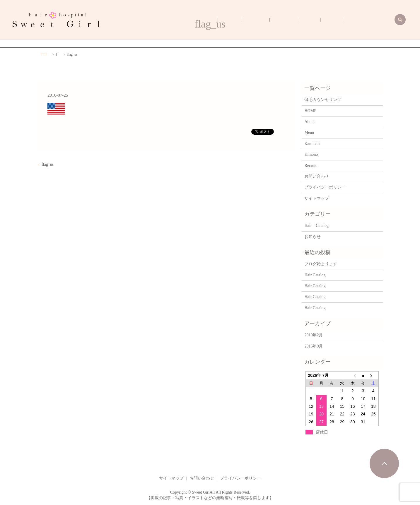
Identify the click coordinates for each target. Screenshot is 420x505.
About (345, 20)
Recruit (276, 20)
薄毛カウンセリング (373, 20)
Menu (330, 20)
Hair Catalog (316, 226)
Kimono (293, 20)
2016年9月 (314, 346)
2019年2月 (314, 335)
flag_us (48, 164)
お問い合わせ (317, 176)
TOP (44, 54)
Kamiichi (313, 20)
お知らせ (313, 237)
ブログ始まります (321, 264)
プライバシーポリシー (325, 187)
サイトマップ (317, 198)
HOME (258, 20)
